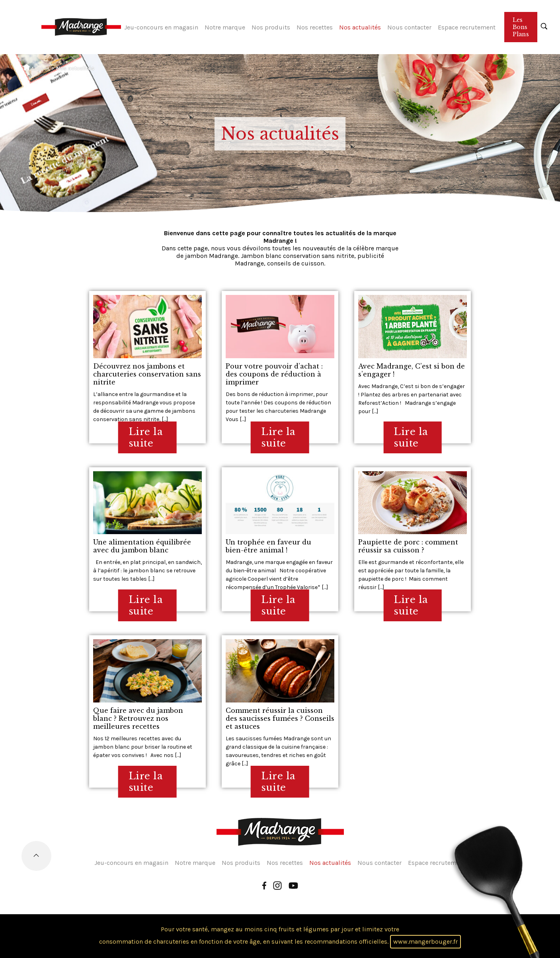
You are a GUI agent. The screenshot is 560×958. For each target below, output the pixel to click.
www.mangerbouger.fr (425, 941)
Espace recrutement (467, 27)
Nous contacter (409, 27)
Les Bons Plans (521, 27)
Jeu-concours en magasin (161, 27)
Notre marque (225, 27)
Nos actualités (360, 27)
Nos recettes (315, 27)
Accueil (36, 68)
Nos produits (271, 27)
